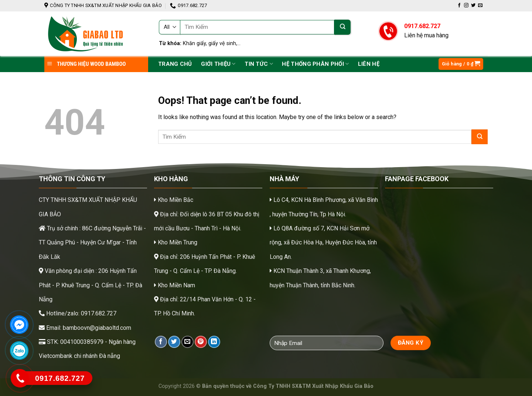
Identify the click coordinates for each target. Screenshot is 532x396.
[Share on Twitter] (174, 342)
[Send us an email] (480, 6)
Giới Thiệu (218, 64)
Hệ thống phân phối (315, 64)
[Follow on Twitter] (473, 6)
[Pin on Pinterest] (201, 342)
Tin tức (259, 64)
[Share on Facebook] (161, 342)
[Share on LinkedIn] (214, 342)
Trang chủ (175, 64)
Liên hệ (369, 64)
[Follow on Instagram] (466, 6)
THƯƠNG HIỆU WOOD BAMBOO (86, 64)
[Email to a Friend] (187, 342)
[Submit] (342, 27)
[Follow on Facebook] (459, 6)
